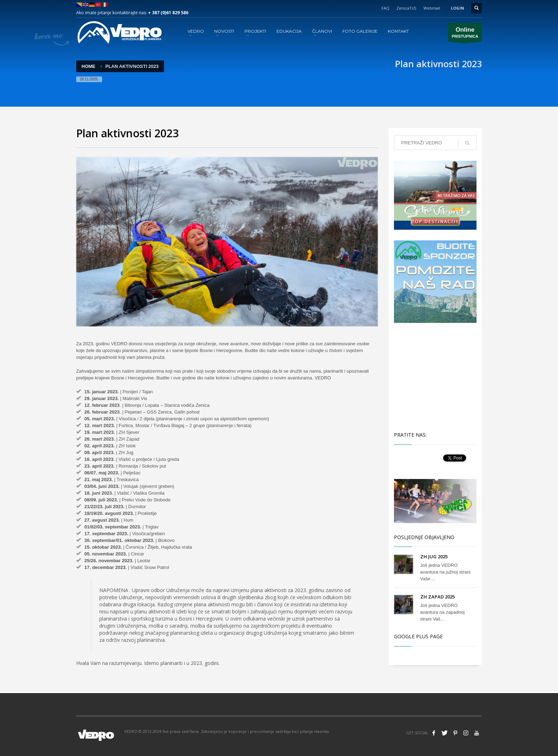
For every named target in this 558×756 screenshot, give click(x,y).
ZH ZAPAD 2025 (438, 597)
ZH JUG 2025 (434, 557)
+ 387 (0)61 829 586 (168, 13)
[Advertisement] (437, 376)
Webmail (432, 8)
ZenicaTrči (406, 8)
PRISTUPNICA (465, 34)
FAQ (385, 8)
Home (88, 66)
